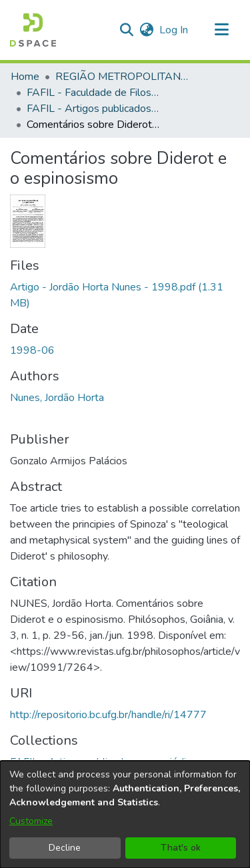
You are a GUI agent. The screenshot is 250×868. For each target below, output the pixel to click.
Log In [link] (174, 30)
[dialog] (125, 814)
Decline (65, 848)
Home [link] (25, 77)
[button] (33, 30)
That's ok (181, 848)
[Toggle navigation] (221, 30)
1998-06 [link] (32, 350)
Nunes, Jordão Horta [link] (57, 398)
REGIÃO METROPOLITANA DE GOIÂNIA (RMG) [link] (122, 77)
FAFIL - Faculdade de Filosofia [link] (93, 93)
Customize (31, 821)
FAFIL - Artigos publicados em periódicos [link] (93, 109)
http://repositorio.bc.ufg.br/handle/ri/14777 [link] (108, 715)
